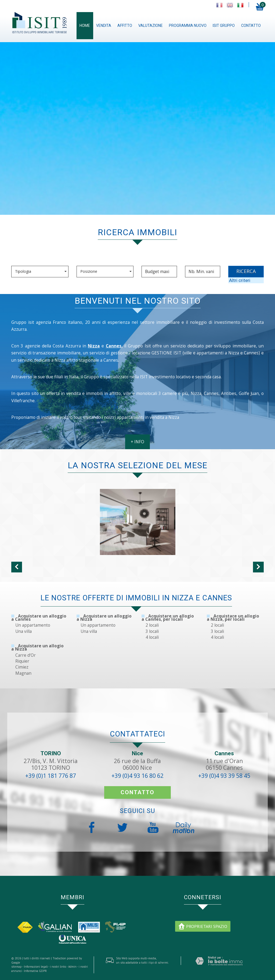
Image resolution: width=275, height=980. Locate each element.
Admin (72, 967)
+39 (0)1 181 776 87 (51, 776)
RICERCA (246, 271)
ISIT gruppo (224, 26)
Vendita (104, 26)
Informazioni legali (36, 967)
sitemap (17, 967)
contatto (251, 26)
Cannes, (114, 346)
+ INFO (137, 442)
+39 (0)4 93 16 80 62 (137, 776)
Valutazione (151, 26)
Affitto (125, 26)
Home (85, 26)
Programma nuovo (188, 26)
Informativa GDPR (35, 971)
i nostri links (58, 967)
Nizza (94, 346)
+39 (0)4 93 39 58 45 (224, 776)
